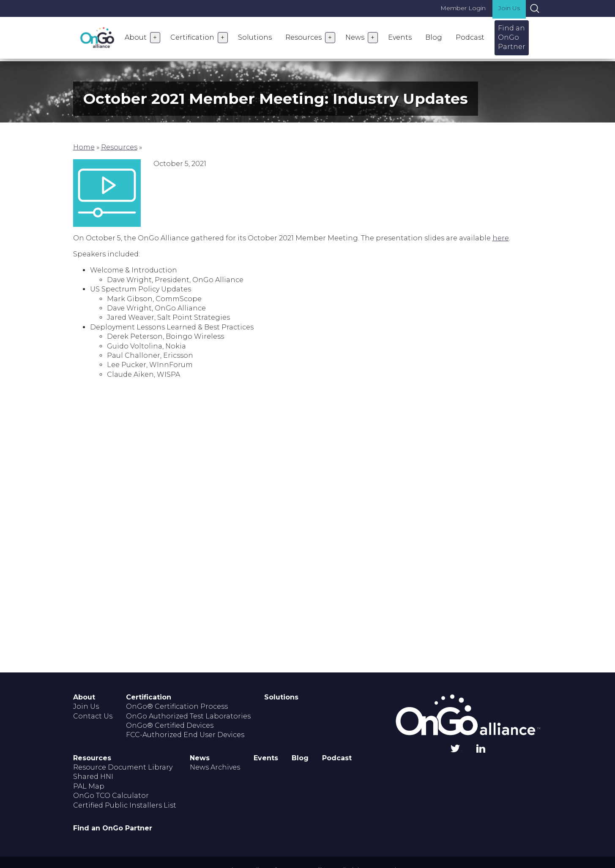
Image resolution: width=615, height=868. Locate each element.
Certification (192, 37)
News (355, 37)
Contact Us (93, 716)
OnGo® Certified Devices (170, 725)
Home (84, 147)
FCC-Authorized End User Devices (185, 735)
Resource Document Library (123, 767)
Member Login (463, 8)
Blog (434, 37)
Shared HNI (93, 777)
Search (535, 8)
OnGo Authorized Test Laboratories (188, 716)
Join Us (509, 8)
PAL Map (89, 786)
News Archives (215, 767)
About (136, 37)
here (501, 238)
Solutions (255, 37)
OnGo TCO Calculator (111, 796)
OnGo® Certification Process (177, 706)
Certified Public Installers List (125, 805)
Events (400, 37)
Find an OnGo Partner (512, 38)
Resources (303, 37)
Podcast (470, 37)
